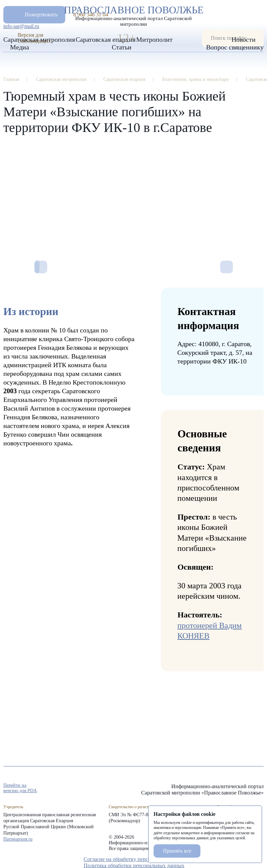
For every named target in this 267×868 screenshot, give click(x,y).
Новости (244, 39)
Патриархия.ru (18, 839)
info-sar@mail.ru (21, 26)
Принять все (177, 851)
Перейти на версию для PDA (20, 788)
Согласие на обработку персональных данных (136, 859)
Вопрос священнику (235, 47)
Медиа (20, 47)
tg (236, 788)
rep (224, 788)
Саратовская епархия (106, 39)
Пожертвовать (41, 15)
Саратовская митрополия (39, 39)
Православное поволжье (133, 14)
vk (248, 788)
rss (260, 788)
